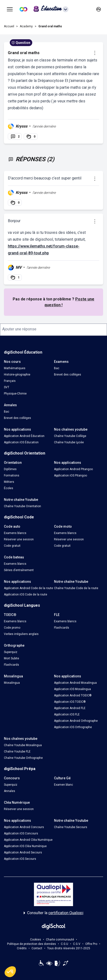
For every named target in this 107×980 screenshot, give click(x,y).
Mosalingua (12, 683)
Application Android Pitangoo (73, 469)
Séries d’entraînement (19, 570)
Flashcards (62, 628)
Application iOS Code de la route (26, 594)
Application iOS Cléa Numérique (25, 846)
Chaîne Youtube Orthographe (23, 758)
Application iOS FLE (67, 714)
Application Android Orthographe (76, 721)
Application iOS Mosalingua (72, 689)
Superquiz (11, 652)
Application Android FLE (70, 708)
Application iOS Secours (20, 859)
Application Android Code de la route (28, 588)
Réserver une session (19, 539)
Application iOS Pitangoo (70, 475)
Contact (37, 948)
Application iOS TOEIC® (70, 702)
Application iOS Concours (21, 833)
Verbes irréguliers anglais (21, 634)
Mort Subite (11, 658)
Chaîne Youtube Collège (70, 436)
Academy (26, 26)
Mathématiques (15, 368)
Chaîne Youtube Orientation (22, 506)
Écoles (9, 488)
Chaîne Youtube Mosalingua (23, 745)
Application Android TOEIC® (73, 695)
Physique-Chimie (15, 394)
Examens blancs (15, 533)
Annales (10, 791)
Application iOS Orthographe (73, 727)
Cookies (36, 940)
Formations (12, 475)
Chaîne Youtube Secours (71, 827)
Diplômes (10, 469)
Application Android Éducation (24, 436)
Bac (57, 368)
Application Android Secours (23, 852)
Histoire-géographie (17, 375)
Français (10, 381)
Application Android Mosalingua (75, 683)
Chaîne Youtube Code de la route (76, 588)
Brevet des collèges (68, 375)
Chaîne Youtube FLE (17, 752)
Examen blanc (64, 785)
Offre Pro (91, 944)
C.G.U (64, 944)
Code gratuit (12, 546)
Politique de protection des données (32, 944)
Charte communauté (60, 940)
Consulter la (53, 913)
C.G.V (77, 944)
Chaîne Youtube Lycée (69, 442)
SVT (7, 387)
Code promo (12, 628)
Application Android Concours (24, 827)
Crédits (22, 948)
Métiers (9, 482)
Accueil (9, 26)
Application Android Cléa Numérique (28, 840)
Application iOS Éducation (21, 442)
